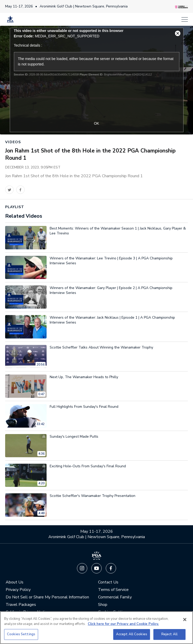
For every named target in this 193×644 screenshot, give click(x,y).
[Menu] (104, 19)
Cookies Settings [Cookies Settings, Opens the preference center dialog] (21, 634)
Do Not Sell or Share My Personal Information (47, 597)
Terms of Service (113, 590)
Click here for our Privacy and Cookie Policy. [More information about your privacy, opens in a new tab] (123, 624)
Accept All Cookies (132, 634)
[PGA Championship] (10, 19)
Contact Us (108, 582)
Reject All (169, 634)
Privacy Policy (18, 590)
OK (97, 123)
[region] (97, 628)
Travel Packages (21, 605)
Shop (103, 605)
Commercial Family (115, 597)
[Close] (185, 620)
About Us (15, 582)
